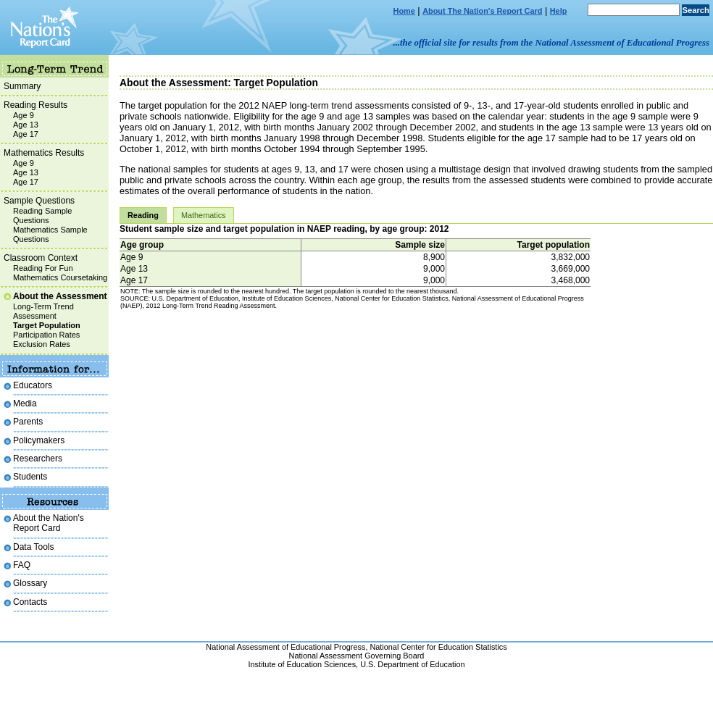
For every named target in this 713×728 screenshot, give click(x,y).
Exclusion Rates (42, 344)
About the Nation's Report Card (49, 523)
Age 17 (26, 134)
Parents (28, 422)
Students (30, 477)
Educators (33, 385)
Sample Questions (39, 201)
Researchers (38, 459)
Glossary (30, 583)
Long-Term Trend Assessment (43, 311)
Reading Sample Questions (42, 216)
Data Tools (33, 547)
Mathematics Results (44, 153)
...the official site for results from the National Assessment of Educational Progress (551, 43)
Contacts (30, 602)
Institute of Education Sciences (302, 664)
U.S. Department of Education (412, 664)
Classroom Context (41, 258)
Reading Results (36, 105)
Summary (22, 86)
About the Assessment (60, 296)
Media (25, 403)
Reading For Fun (43, 268)
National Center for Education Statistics (438, 647)
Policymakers (39, 440)
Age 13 (26, 125)
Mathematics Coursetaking (60, 277)
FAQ (22, 565)
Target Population (47, 325)
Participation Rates (46, 335)
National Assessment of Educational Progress (285, 647)
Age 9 (24, 115)
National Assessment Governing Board (357, 656)
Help (559, 11)
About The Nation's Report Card (482, 11)
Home (404, 11)
